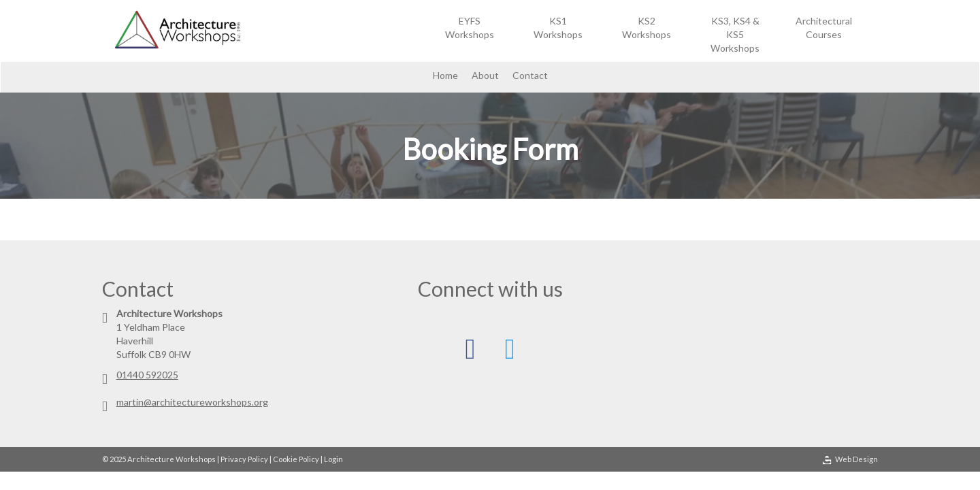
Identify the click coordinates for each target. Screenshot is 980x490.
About (485, 75)
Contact (530, 75)
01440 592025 (147, 375)
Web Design (850, 460)
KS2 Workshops (647, 28)
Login (333, 459)
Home (445, 75)
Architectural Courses (824, 28)
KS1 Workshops (558, 28)
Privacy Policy (244, 459)
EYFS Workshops (470, 28)
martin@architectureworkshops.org (192, 402)
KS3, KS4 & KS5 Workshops (735, 34)
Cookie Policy (296, 459)
